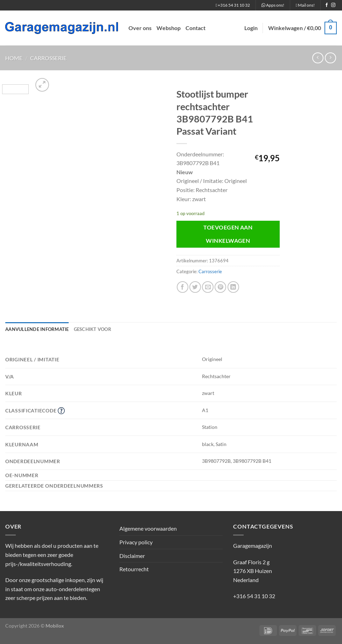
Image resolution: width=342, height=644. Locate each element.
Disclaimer (132, 556)
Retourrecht (134, 569)
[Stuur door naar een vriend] (208, 287)
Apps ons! (273, 5)
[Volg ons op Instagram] (333, 5)
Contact (196, 28)
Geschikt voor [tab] (93, 329)
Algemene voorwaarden (148, 528)
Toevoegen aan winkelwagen (228, 234)
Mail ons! (305, 5)
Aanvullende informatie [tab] (37, 329)
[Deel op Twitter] (195, 287)
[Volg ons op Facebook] (327, 5)
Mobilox (55, 626)
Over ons (140, 28)
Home (14, 58)
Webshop (169, 28)
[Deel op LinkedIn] (233, 287)
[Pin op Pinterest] (220, 287)
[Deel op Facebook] (183, 287)
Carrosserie (48, 58)
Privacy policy (136, 542)
